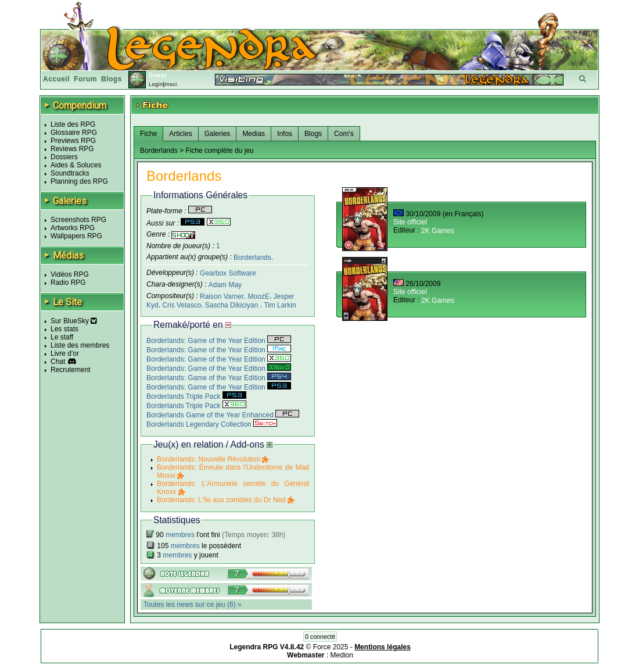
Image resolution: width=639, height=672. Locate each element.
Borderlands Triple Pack (196, 396)
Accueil (56, 79)
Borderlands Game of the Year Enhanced (223, 415)
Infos (285, 134)
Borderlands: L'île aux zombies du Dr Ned (226, 500)
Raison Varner (222, 296)
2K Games (438, 231)
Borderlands (252, 257)
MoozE (259, 296)
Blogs (112, 79)
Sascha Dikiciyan (233, 305)
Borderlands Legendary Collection (212, 424)
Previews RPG (73, 141)
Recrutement (71, 370)
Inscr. (172, 84)
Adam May (225, 285)
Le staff (62, 337)
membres (180, 535)
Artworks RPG (73, 228)
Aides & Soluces (76, 165)
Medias (254, 134)
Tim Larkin (280, 305)
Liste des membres (80, 345)
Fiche (148, 134)
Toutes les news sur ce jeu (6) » (193, 605)
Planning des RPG (79, 181)
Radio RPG (68, 283)
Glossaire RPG (74, 133)
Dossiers (64, 157)
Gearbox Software (228, 273)
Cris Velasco (182, 305)
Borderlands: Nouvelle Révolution (213, 459)
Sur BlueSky (74, 321)
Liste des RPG (73, 124)
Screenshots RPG (78, 220)
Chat (58, 362)
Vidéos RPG (70, 274)
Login (156, 84)
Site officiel (410, 222)
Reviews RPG (72, 149)
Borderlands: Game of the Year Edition (219, 341)
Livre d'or (65, 353)
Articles (180, 134)
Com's (344, 134)
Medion (342, 655)
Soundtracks (70, 173)
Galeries (218, 134)
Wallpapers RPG (76, 236)
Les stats (64, 329)
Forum (85, 79)
